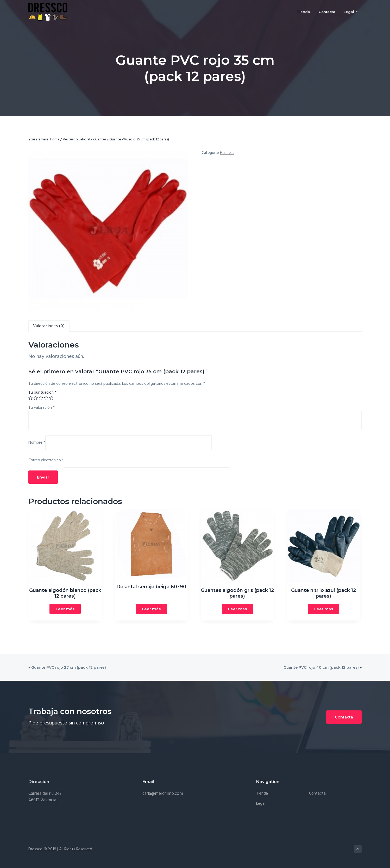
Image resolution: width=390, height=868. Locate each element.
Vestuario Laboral (76, 139)
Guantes (100, 139)
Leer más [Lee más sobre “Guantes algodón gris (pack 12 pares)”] (237, 609)
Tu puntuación (42, 393)
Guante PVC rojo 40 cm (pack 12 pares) (321, 667)
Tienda (262, 794)
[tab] (49, 326)
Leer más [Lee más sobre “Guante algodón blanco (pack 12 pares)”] (65, 609)
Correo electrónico (46, 460)
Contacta (344, 717)
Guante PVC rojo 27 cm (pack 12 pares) (69, 667)
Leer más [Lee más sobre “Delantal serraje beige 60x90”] (151, 609)
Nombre (37, 443)
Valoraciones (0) (49, 326)
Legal (261, 804)
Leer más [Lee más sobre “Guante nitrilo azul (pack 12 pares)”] (324, 609)
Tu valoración (42, 408)
